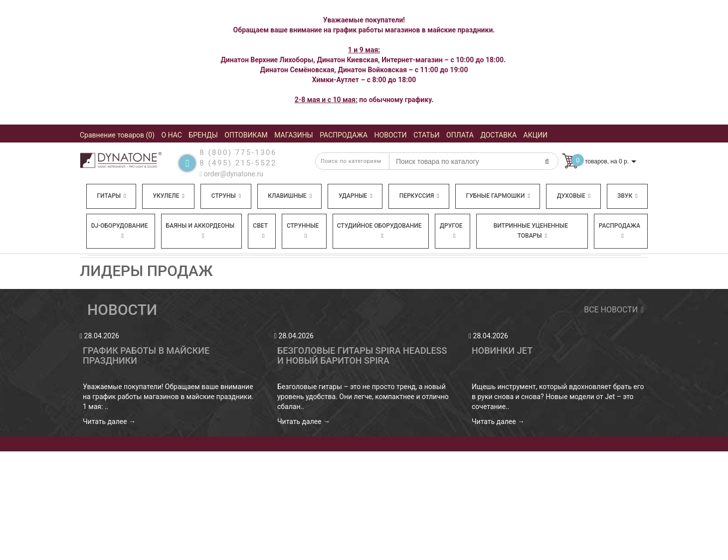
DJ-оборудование (120, 230)
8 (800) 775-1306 (238, 152)
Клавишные (290, 196)
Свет (260, 230)
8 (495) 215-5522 (238, 163)
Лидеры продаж (146, 271)
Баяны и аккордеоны (200, 230)
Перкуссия (419, 196)
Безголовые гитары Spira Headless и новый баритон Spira (362, 355)
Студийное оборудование (379, 230)
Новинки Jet (502, 350)
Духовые (574, 196)
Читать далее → (109, 421)
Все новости (612, 310)
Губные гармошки (498, 196)
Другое (451, 230)
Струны (226, 196)
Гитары (111, 196)
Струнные (303, 230)
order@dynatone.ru (231, 174)
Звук (627, 196)
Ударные (356, 196)
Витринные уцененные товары (531, 231)
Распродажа (620, 230)
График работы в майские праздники (146, 355)
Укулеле (168, 196)
